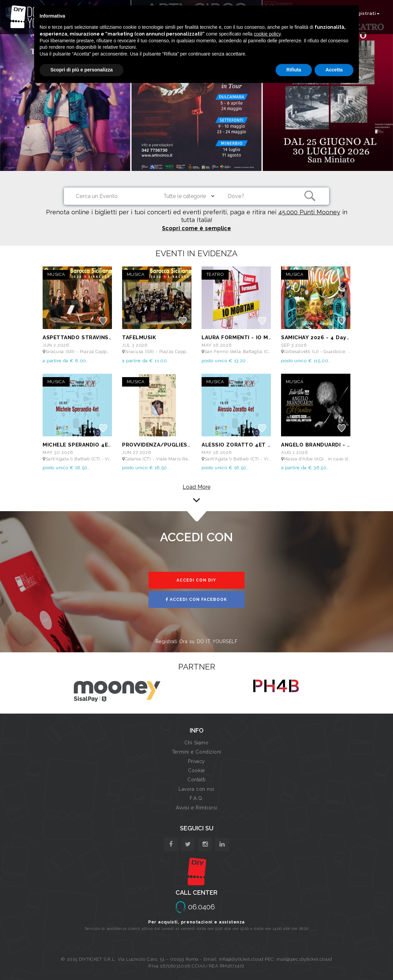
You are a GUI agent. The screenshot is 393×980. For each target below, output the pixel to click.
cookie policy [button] (267, 34)
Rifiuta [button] (294, 70)
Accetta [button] (334, 70)
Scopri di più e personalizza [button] (82, 70)
